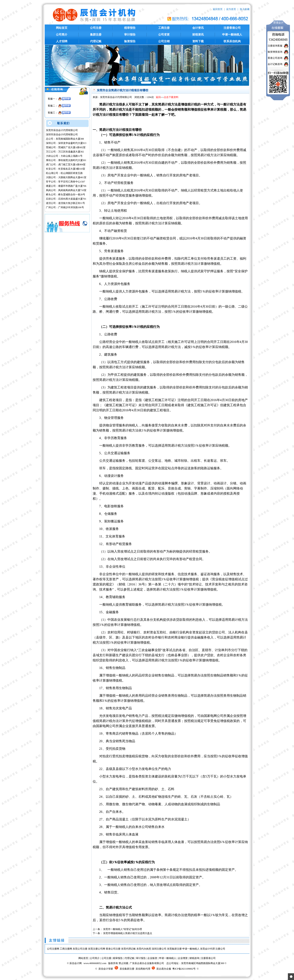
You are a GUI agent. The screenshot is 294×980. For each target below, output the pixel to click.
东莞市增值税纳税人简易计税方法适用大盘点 (128, 933)
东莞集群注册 (174, 949)
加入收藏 (245, 9)
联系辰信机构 (232, 41)
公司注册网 (53, 949)
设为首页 (231, 9)
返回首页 (218, 9)
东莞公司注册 (80, 949)
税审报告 (130, 28)
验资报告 (130, 41)
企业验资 (152, 958)
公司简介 (62, 35)
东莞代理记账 (128, 949)
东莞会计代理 (207, 949)
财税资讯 (198, 35)
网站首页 (62, 28)
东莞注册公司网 (97, 949)
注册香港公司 (232, 28)
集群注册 (96, 35)
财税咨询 (194, 958)
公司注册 (96, 28)
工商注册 (164, 28)
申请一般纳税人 (232, 35)
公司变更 (164, 35)
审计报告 (130, 35)
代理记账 (96, 41)
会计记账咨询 (275, 64)
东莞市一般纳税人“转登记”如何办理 (123, 929)
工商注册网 (66, 949)
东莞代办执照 (144, 949)
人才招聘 (62, 41)
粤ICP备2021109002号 (184, 969)
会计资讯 (198, 28)
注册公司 (220, 949)
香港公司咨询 (275, 58)
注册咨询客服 (275, 46)
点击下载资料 (171, 97)
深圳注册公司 (159, 949)
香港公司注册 (113, 949)
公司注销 (164, 41)
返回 (158, 97)
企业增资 (183, 958)
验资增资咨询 (275, 52)
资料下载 (198, 41)
